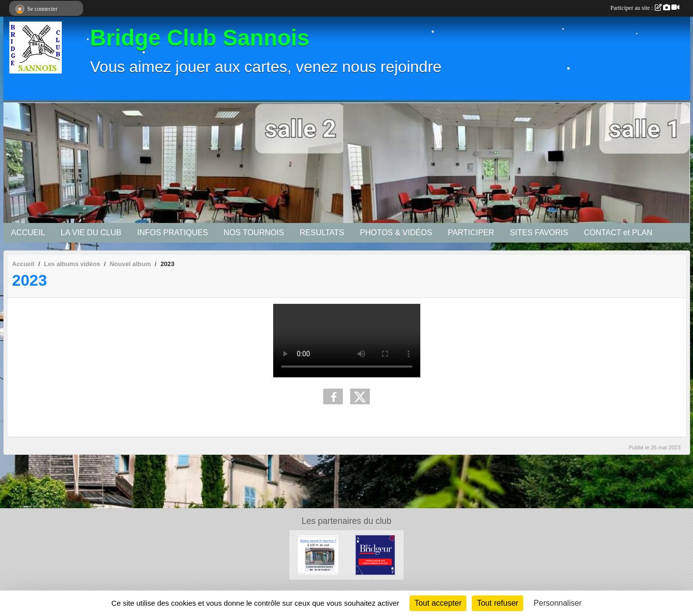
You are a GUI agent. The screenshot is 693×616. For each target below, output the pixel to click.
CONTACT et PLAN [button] (618, 233)
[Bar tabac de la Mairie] (318, 554)
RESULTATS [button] (322, 233)
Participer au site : (645, 8)
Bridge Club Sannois (200, 38)
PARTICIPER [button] (471, 233)
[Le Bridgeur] (375, 554)
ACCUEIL (28, 233)
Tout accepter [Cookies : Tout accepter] (438, 603)
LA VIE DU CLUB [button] (91, 233)
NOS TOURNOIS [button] (254, 233)
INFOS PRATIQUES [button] (172, 233)
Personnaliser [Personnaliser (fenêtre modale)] (558, 603)
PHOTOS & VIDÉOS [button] (396, 233)
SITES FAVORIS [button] (539, 233)
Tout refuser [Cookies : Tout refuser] (497, 603)
